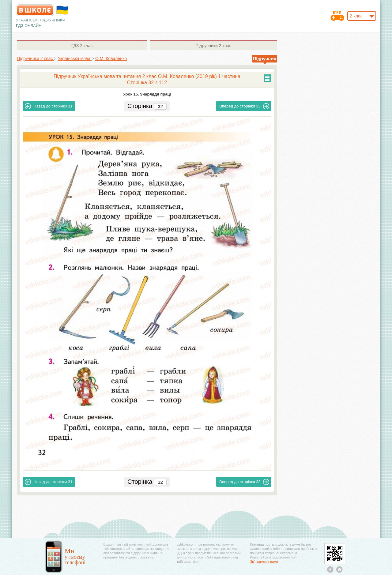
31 (49, 106)
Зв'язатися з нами (264, 562)
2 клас (82, 46)
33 (244, 106)
